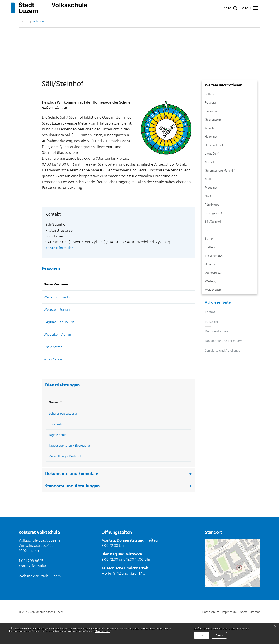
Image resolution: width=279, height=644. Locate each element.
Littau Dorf (212, 174)
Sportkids (56, 446)
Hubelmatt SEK (214, 166)
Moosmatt (212, 208)
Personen (211, 342)
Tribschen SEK (214, 276)
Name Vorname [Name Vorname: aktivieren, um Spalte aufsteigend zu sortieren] (56, 306)
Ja (202, 635)
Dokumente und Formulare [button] (72, 495)
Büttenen (211, 115)
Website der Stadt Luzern (40, 598)
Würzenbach (213, 310)
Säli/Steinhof (213, 242)
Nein (219, 635)
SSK (207, 251)
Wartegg (211, 302)
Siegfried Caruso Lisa (59, 344)
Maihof (209, 183)
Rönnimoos (212, 225)
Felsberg (210, 123)
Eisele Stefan (53, 369)
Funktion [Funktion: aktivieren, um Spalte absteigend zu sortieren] (98, 306)
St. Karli (209, 259)
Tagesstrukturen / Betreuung (69, 467)
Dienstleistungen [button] (62, 407)
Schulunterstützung (63, 435)
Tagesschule (58, 456)
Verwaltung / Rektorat (65, 478)
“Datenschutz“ (103, 631)
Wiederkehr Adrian (57, 356)
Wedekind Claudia (57, 319)
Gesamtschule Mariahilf (220, 191)
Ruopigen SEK (214, 234)
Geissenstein (213, 140)
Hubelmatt (212, 157)
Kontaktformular (59, 270)
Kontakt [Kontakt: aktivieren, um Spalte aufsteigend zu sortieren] (164, 306)
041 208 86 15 (32, 583)
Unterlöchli (212, 285)
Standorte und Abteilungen (224, 371)
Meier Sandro (53, 381)
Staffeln (210, 268)
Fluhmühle (211, 132)
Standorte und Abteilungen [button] (72, 508)
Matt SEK (211, 200)
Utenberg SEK (214, 293)
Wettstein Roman (57, 331)
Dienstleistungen (216, 352)
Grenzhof (211, 149)
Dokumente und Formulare (223, 362)
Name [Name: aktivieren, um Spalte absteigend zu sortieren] (53, 424)
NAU (208, 217)
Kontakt (210, 333)
